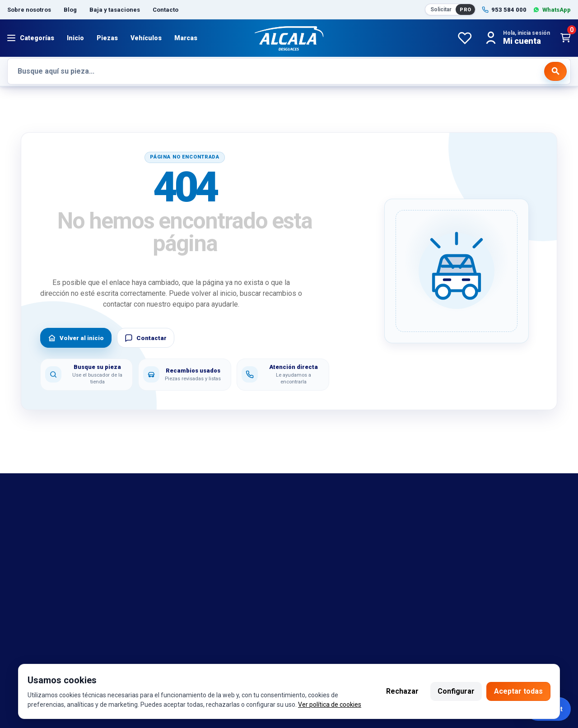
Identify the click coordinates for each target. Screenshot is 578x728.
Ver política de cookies (330, 705)
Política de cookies (182, 547)
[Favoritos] (465, 38)
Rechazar (402, 691)
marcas (19, 534)
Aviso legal (169, 520)
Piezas (107, 38)
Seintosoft (377, 652)
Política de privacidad (186, 560)
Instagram (233, 652)
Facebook (197, 652)
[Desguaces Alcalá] (289, 38)
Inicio (75, 38)
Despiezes (25, 601)
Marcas (186, 38)
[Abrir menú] (31, 38)
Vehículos (146, 38)
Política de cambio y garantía (198, 534)
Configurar (456, 691)
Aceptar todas (518, 691)
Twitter (266, 652)
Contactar (146, 338)
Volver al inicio (76, 338)
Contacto (165, 10)
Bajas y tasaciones (38, 520)
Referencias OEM (35, 547)
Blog (70, 10)
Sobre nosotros (29, 10)
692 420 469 (128, 652)
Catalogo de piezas (39, 587)
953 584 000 (56, 652)
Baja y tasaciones (115, 10)
